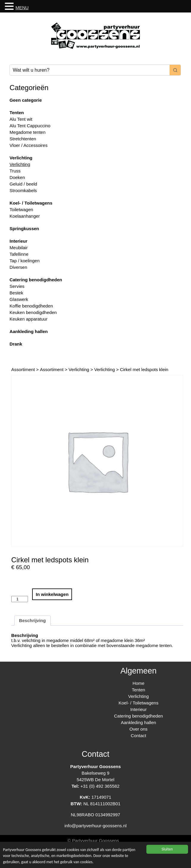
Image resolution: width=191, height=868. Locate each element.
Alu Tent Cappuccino (30, 126)
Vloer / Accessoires (29, 145)
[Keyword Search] (90, 70)
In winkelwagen (52, 594)
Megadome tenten (28, 132)
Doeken (17, 177)
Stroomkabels (23, 190)
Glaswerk (19, 299)
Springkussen (24, 229)
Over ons (138, 729)
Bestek (16, 293)
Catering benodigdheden (36, 280)
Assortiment (23, 369)
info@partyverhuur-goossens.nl (96, 826)
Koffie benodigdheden (31, 306)
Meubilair (19, 248)
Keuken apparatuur (29, 319)
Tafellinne (19, 254)
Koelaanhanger (25, 216)
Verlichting (21, 158)
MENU (22, 8)
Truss (15, 171)
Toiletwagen (21, 209)
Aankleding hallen (29, 331)
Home (138, 683)
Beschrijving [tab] (32, 620)
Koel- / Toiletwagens (31, 203)
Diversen (18, 267)
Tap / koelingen (25, 261)
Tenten (17, 113)
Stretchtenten (23, 139)
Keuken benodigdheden (33, 312)
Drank (16, 344)
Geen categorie (26, 100)
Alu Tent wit (21, 119)
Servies (17, 286)
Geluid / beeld (23, 184)
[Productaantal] (20, 599)
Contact (139, 736)
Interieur (18, 241)
